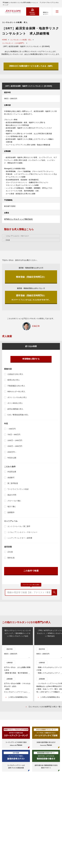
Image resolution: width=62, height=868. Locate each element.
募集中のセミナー (46, 13)
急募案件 (11, 512)
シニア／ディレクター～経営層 (20, 538)
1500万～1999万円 (15, 446)
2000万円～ (12, 452)
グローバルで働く (14, 501)
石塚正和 (36, 326)
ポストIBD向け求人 (15, 403)
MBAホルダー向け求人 (16, 392)
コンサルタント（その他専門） (14, 43)
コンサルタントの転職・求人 (21, 40)
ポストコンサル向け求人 (17, 397)
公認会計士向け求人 (15, 374)
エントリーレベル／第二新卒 (19, 526)
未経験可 (11, 478)
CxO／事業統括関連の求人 (18, 415)
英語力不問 (12, 495)
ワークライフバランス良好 (18, 489)
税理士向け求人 (14, 380)
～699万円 (12, 429)
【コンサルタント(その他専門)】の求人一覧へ (45, 707)
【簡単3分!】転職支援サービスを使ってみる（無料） (31, 66)
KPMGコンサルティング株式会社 (18, 219)
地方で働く (12, 507)
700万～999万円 (14, 435)
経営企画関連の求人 (15, 409)
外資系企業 (12, 472)
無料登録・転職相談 (33, 13)
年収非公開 (12, 458)
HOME (5, 40)
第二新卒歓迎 (13, 483)
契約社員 (11, 558)
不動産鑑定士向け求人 (16, 386)
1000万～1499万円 (15, 440)
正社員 (10, 552)
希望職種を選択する (31, 359)
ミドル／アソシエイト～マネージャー (22, 532)
